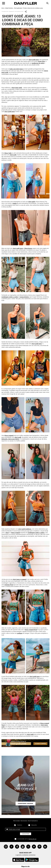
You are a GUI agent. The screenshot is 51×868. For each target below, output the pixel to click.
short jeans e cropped (20, 579)
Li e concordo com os (27, 839)
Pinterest (39, 847)
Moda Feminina (9, 8)
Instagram (6, 847)
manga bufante (24, 297)
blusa (6, 153)
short (7, 533)
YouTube (23, 847)
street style (41, 61)
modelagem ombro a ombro (10, 297)
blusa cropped (9, 435)
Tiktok (12, 847)
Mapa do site (25, 866)
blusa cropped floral (31, 630)
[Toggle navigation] (4, 3)
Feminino (20, 825)
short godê (13, 155)
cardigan (20, 633)
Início (3, 8)
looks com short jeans (16, 69)
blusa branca (28, 248)
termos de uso (33, 839)
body (10, 153)
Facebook (17, 847)
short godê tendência (25, 529)
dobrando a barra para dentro (10, 439)
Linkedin (45, 847)
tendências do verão (38, 63)
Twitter (28, 847)
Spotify (34, 847)
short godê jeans (34, 60)
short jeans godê (17, 88)
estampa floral (9, 585)
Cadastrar (26, 834)
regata (15, 203)
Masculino (34, 825)
